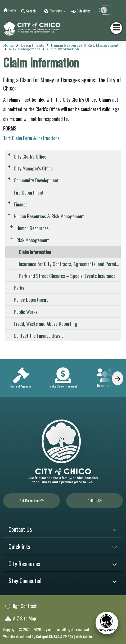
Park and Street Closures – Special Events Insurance (67, 276)
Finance (21, 204)
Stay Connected (25, 580)
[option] (21, 378)
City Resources (24, 564)
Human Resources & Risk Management (85, 45)
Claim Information (63, 49)
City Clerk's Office (30, 156)
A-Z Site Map (21, 618)
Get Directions (32, 500)
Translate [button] (56, 11)
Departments (32, 45)
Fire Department (29, 192)
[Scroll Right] (118, 378)
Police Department (31, 299)
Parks (19, 287)
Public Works (26, 312)
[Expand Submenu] (9, 154)
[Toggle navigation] (116, 28)
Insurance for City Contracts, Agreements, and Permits (69, 264)
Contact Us (20, 529)
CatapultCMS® (48, 636)
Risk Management (25, 49)
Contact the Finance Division (40, 335)
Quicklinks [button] (84, 11)
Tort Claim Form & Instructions (31, 138)
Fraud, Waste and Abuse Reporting (46, 323)
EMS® (68, 636)
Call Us (94, 500)
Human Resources (33, 228)
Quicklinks (19, 546)
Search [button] (31, 11)
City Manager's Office (33, 168)
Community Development (36, 180)
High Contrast (24, 606)
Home (12, 10)
